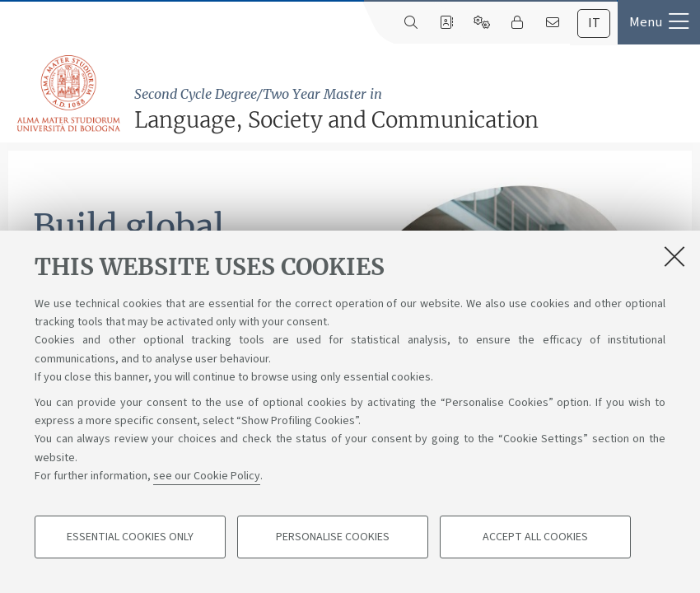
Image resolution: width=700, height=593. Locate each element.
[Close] (674, 256)
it (594, 23)
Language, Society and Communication (413, 109)
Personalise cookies (333, 537)
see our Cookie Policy (207, 476)
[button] (659, 22)
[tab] (594, 23)
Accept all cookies (535, 537)
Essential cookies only (130, 537)
